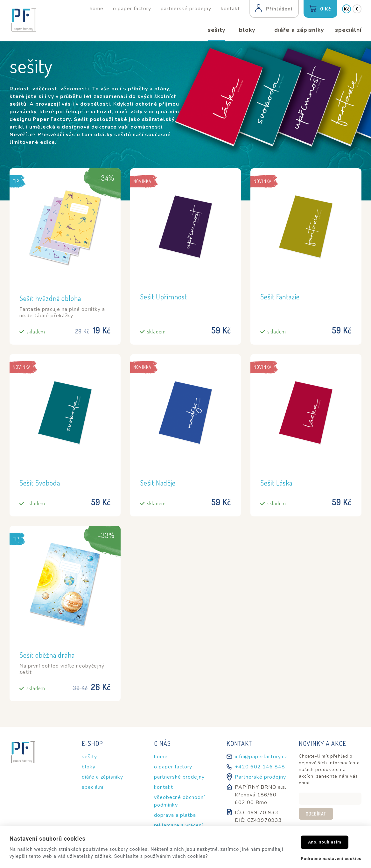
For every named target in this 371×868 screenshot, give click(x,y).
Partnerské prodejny (260, 777)
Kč (347, 9)
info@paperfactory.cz (261, 757)
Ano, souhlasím (325, 842)
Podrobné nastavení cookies (331, 859)
